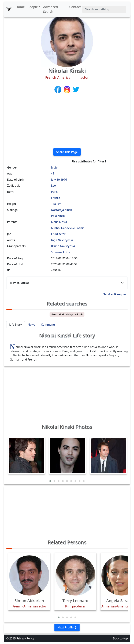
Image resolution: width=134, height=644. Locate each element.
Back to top (120, 638)
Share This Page (67, 152)
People (33, 7)
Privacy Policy (25, 638)
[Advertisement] (67, 121)
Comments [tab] (48, 325)
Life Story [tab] (16, 325)
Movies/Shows (20, 283)
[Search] (104, 9)
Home (20, 7)
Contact (75, 7)
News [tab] (31, 325)
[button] (50, 481)
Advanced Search (50, 9)
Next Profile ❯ (67, 627)
